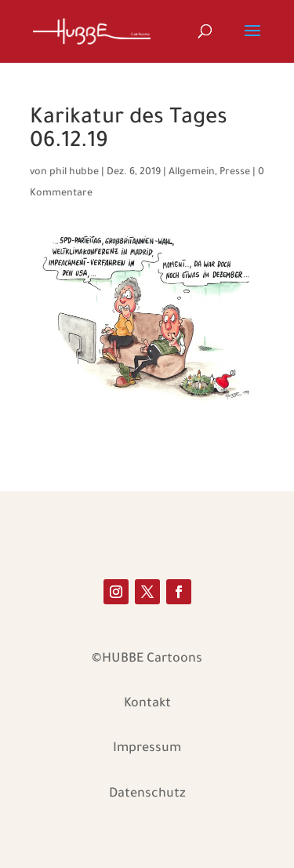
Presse (235, 173)
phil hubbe (74, 173)
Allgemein (192, 173)
